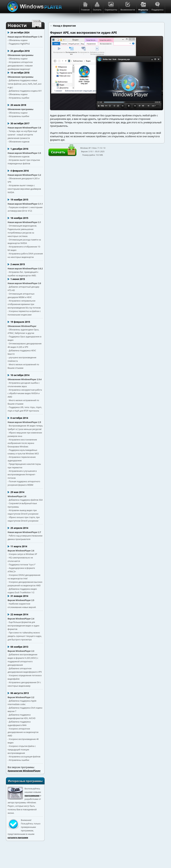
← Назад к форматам (63, 26)
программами (32, 796)
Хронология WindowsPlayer (24, 771)
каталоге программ (18, 838)
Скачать (58, 152)
